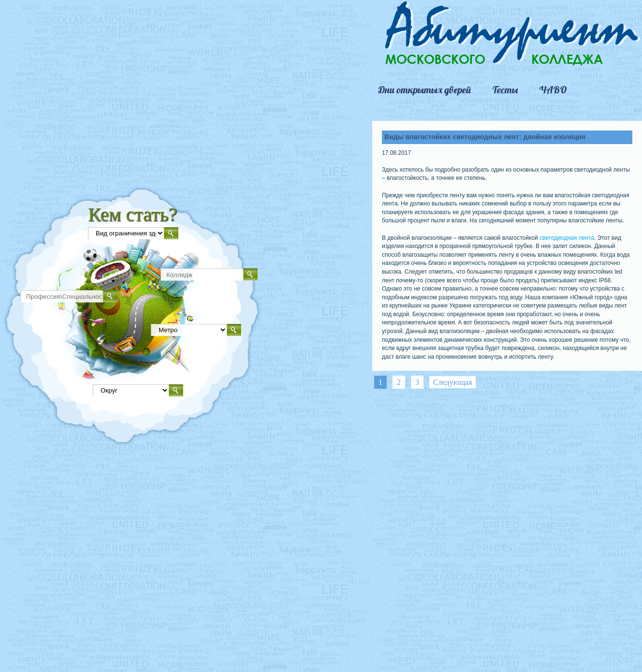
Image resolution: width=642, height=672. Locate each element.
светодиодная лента (567, 238)
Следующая (452, 382)
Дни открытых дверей (424, 90)
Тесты (505, 90)
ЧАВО (553, 90)
